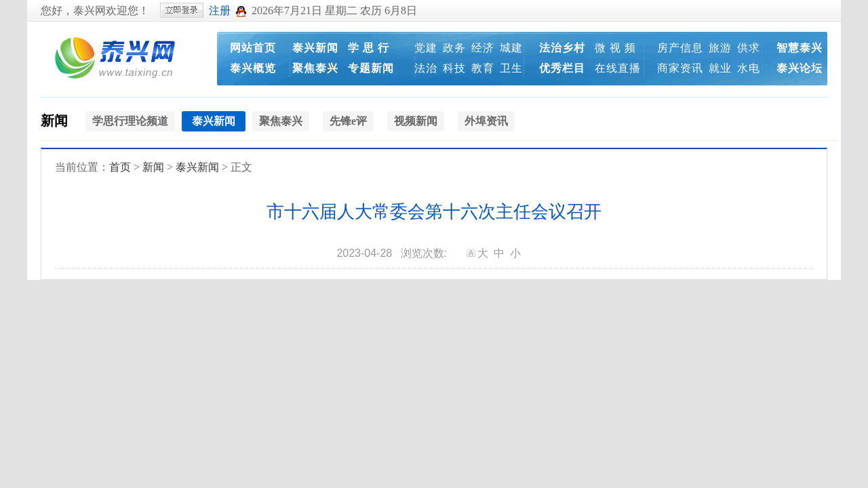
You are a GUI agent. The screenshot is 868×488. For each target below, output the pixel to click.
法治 (426, 68)
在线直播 (618, 68)
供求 (749, 48)
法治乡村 (562, 48)
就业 (720, 68)
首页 (120, 167)
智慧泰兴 (800, 48)
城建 (511, 48)
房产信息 (680, 48)
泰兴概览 (253, 68)
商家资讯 (680, 68)
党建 (426, 48)
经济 (483, 48)
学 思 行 (369, 48)
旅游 (720, 48)
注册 (220, 11)
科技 (454, 68)
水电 (749, 68)
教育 (483, 68)
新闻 (54, 121)
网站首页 (253, 48)
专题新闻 (371, 68)
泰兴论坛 (800, 68)
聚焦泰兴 (315, 68)
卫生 (511, 68)
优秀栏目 (562, 68)
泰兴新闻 (315, 48)
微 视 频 (615, 48)
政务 (454, 48)
